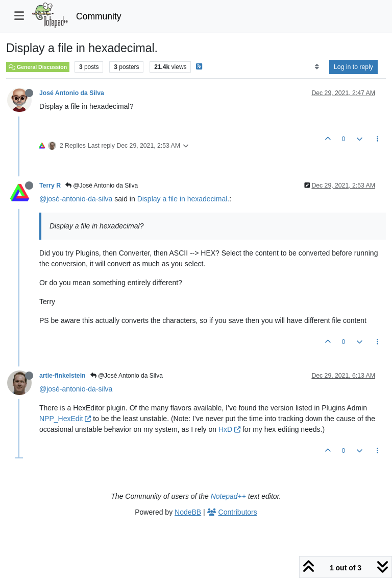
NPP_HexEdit (65, 419)
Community (99, 16)
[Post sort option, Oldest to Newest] (317, 67)
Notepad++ (228, 496)
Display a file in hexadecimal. (183, 199)
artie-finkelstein (63, 376)
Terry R (50, 186)
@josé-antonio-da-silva (76, 199)
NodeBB (188, 512)
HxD (229, 429)
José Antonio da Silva (72, 93)
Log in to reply (353, 67)
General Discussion (38, 67)
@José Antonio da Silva (102, 186)
